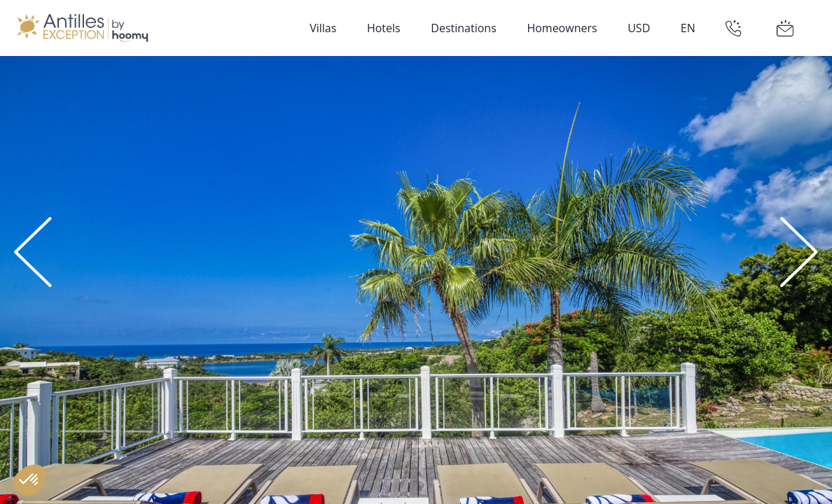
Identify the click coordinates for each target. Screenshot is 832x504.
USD (639, 28)
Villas (323, 28)
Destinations (463, 28)
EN (688, 28)
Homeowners (562, 28)
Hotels (384, 28)
